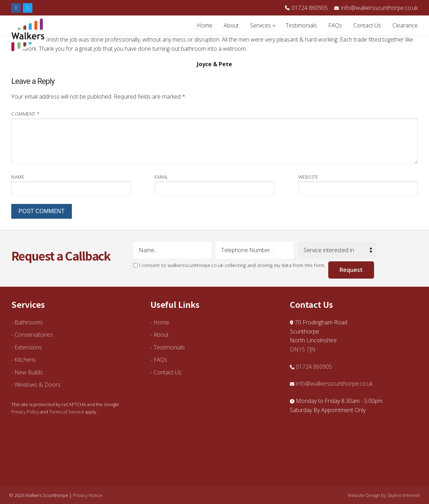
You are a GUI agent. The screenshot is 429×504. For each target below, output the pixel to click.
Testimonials (169, 347)
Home (161, 322)
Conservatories (34, 335)
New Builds (29, 372)
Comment (26, 114)
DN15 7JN (303, 349)
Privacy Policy (25, 412)
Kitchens (25, 360)
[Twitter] (28, 8)
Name (18, 177)
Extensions (28, 347)
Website (308, 177)
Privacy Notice (88, 495)
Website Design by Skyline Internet (384, 495)
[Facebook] (16, 8)
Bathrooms (29, 322)
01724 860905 (306, 8)
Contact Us (167, 372)
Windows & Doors (38, 385)
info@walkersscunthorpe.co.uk (376, 8)
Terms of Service (67, 412)
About (161, 335)
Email (161, 177)
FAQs (160, 360)
